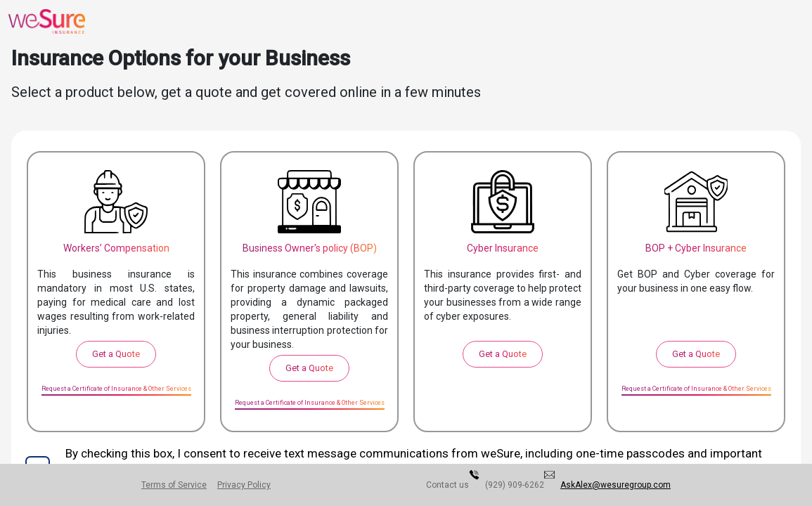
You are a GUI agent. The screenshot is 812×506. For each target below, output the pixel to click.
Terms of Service (179, 485)
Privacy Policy (258, 485)
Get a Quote (116, 354)
